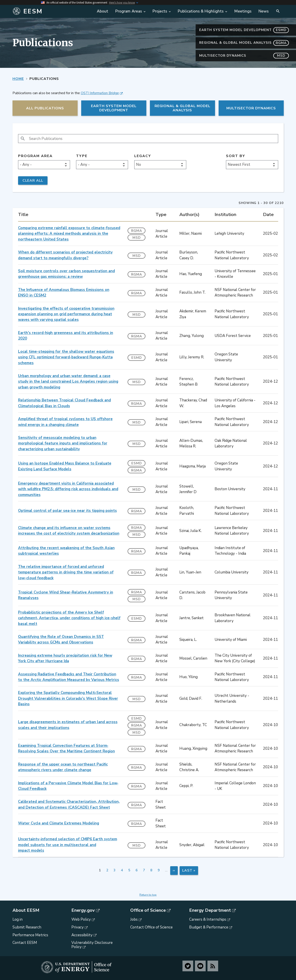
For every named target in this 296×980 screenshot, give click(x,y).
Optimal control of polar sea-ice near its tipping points (67, 511)
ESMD (137, 358)
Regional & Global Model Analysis (244, 43)
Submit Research (27, 927)
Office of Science (148, 910)
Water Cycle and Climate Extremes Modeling (59, 823)
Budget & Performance (209, 927)
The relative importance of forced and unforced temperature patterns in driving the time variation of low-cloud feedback (66, 572)
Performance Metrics (30, 935)
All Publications (45, 108)
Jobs (134, 919)
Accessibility (82, 935)
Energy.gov (83, 910)
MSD (137, 238)
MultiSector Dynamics (244, 56)
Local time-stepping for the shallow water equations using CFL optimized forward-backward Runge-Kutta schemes (66, 357)
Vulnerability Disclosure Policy (92, 945)
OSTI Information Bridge (100, 93)
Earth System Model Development (244, 30)
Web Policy (81, 919)
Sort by (236, 156)
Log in (18, 919)
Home (18, 79)
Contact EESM (25, 943)
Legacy (143, 156)
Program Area (35, 156)
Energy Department (210, 910)
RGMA (137, 231)
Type (82, 156)
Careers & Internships (208, 919)
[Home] (46, 11)
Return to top (148, 895)
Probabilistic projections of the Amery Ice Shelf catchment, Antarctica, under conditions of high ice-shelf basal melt (69, 618)
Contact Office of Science (151, 927)
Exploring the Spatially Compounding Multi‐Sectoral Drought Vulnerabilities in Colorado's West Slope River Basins (68, 698)
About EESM (26, 910)
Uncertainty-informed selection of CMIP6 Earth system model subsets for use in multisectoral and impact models (68, 845)
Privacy (78, 927)
